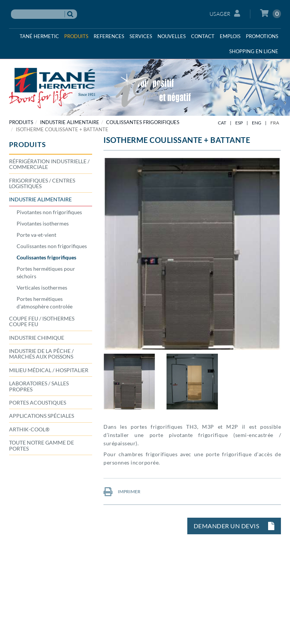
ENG (257, 123)
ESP (239, 123)
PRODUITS (21, 122)
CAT (222, 123)
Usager (225, 13)
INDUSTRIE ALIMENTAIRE (70, 122)
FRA (275, 123)
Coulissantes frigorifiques (143, 122)
